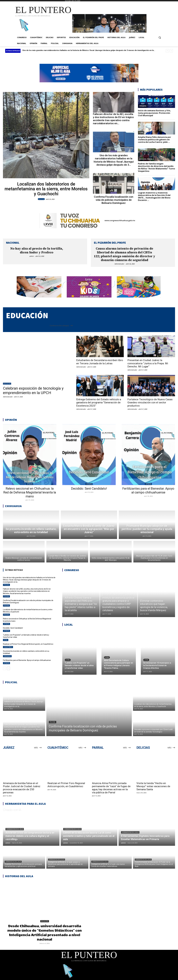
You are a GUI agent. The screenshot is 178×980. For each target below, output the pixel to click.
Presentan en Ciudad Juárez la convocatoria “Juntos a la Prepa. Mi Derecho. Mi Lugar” (148, 363)
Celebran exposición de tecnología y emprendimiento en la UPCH (33, 390)
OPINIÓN (30, 484)
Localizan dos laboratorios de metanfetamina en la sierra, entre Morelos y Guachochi (46, 189)
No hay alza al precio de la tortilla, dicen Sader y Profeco (37, 251)
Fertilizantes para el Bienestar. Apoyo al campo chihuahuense (148, 490)
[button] (160, 37)
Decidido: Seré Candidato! (89, 489)
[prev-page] (5, 668)
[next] (171, 51)
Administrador (119, 264)
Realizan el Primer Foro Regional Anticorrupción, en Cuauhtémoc (28, 644)
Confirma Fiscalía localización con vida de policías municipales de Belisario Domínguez (114, 200)
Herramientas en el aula (15, 829)
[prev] (167, 51)
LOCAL (6, 640)
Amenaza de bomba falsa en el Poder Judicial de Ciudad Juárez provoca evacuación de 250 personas (22, 788)
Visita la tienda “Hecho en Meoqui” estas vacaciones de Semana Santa (153, 786)
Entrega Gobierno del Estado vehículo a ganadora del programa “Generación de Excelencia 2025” (99, 402)
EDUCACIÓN (7, 384)
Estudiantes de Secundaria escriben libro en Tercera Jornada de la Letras (100, 362)
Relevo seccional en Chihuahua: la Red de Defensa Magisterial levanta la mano (30, 492)
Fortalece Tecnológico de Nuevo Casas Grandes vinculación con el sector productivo (150, 402)
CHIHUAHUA (7, 656)
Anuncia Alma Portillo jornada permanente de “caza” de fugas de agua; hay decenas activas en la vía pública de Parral (111, 788)
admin (31, 256)
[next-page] (8, 668)
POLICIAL (41, 199)
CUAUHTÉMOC (8, 647)
